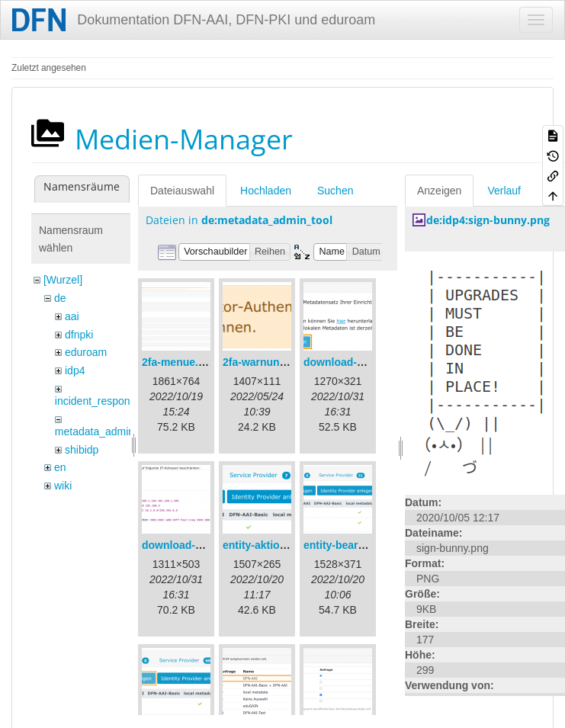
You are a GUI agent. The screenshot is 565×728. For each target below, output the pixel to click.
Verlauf (504, 191)
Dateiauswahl (182, 191)
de (60, 298)
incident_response (98, 401)
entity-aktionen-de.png (280, 545)
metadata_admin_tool (106, 431)
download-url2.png (189, 545)
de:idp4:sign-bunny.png (488, 220)
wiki (63, 486)
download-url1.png (351, 362)
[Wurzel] (63, 280)
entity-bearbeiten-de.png (366, 545)
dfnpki (79, 335)
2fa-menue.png (180, 362)
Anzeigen (439, 191)
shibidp (82, 450)
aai (72, 316)
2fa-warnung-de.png (274, 362)
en (60, 467)
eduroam (86, 352)
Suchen (335, 191)
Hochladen (266, 191)
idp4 (75, 370)
